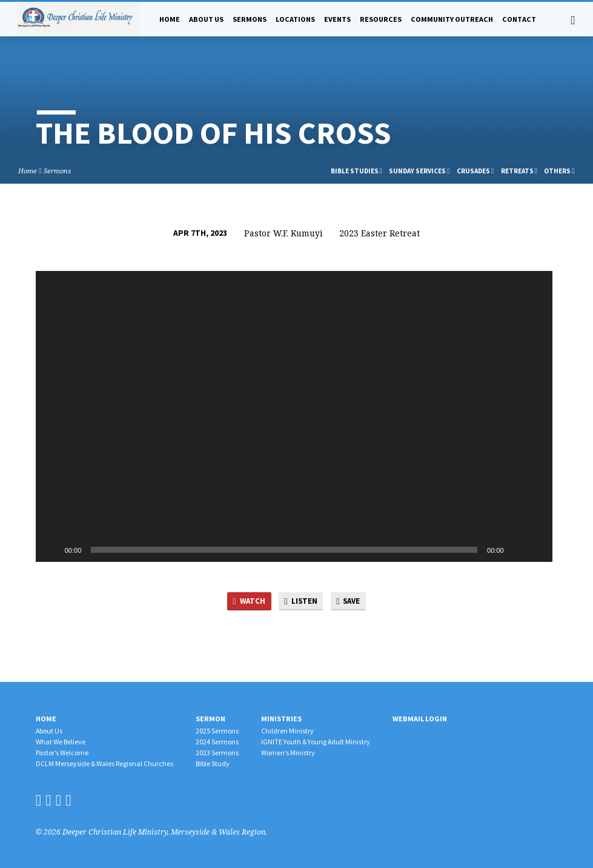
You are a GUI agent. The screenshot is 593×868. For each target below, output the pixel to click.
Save (349, 602)
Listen (301, 602)
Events (337, 19)
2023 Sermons (217, 753)
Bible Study (213, 763)
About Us (206, 19)
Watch (248, 602)
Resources (381, 19)
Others (559, 171)
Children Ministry (287, 731)
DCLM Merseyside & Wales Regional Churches (104, 763)
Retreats (519, 171)
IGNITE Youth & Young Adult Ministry (316, 742)
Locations (295, 19)
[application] (294, 416)
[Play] (51, 550)
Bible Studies (357, 171)
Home (170, 19)
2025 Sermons (217, 731)
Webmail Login (420, 719)
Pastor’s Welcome (62, 753)
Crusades (475, 171)
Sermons (250, 19)
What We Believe (61, 742)
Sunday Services (419, 171)
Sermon (210, 719)
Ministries (281, 719)
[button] (294, 416)
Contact (519, 19)
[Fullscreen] (537, 550)
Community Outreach (452, 19)
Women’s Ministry (288, 753)
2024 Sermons (217, 742)
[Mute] (517, 550)
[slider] (284, 550)
